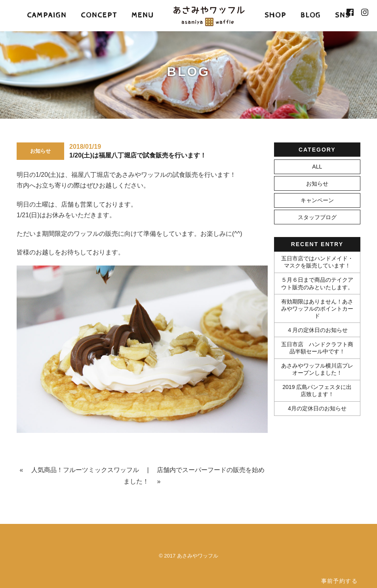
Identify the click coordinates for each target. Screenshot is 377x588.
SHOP (275, 15)
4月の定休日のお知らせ (317, 408)
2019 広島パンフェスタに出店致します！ (317, 391)
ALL (317, 167)
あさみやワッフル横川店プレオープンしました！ (317, 369)
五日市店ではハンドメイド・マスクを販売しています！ (317, 262)
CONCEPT (99, 15)
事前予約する (339, 581)
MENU (143, 15)
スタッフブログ (317, 217)
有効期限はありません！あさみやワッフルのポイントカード (317, 309)
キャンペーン (317, 200)
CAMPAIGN (47, 15)
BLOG (311, 15)
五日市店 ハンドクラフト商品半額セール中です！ (317, 348)
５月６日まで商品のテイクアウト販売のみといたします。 (317, 283)
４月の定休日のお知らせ (317, 330)
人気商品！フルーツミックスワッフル (85, 470)
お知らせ (317, 184)
